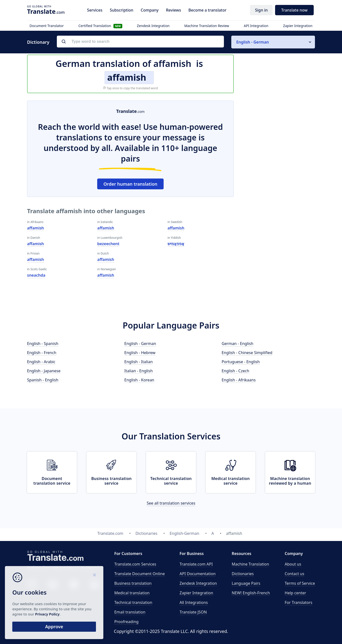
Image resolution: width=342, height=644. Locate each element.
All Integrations (194, 602)
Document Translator (47, 26)
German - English (238, 344)
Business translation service (111, 481)
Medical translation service (231, 481)
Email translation (130, 612)
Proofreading (126, 622)
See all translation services (171, 503)
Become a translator (208, 10)
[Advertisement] (278, 174)
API (196, 564)
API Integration (256, 26)
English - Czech (235, 371)
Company (150, 10)
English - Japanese (44, 371)
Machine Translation (250, 564)
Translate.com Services (135, 564)
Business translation (133, 583)
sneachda (36, 275)
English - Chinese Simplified (247, 353)
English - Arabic (41, 362)
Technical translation (133, 602)
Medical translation (132, 593)
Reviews (173, 10)
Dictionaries (243, 574)
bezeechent (108, 244)
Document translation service (52, 481)
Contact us (295, 574)
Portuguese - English (241, 362)
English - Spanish (43, 344)
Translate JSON (193, 612)
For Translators (299, 602)
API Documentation (198, 574)
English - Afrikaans (239, 380)
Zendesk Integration (153, 26)
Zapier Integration (298, 26)
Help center (295, 593)
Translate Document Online (139, 574)
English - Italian (138, 362)
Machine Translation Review (207, 26)
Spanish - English (43, 380)
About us (293, 564)
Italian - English (138, 371)
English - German (140, 344)
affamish (36, 228)
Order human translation (130, 184)
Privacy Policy (47, 614)
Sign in (261, 10)
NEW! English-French (251, 593)
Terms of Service (300, 583)
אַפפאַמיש (176, 244)
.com (46, 11)
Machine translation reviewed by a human (290, 481)
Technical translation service (171, 481)
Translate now (294, 10)
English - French (42, 353)
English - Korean (139, 380)
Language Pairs (246, 583)
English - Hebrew (140, 353)
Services (95, 10)
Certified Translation (100, 26)
